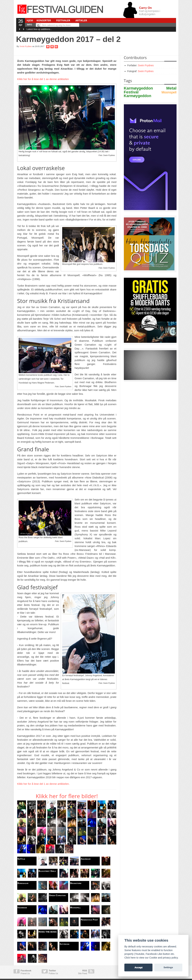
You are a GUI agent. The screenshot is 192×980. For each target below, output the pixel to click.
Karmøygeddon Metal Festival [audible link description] (150, 90)
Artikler (81, 20)
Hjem (30, 20)
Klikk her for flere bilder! (67, 796)
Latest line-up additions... (39, 29)
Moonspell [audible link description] (169, 92)
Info (30, 25)
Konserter (44, 20)
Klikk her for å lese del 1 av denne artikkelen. (43, 784)
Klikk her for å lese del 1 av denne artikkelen (43, 79)
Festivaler (63, 20)
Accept (138, 967)
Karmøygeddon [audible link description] (138, 96)
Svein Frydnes (26, 46)
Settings (168, 967)
